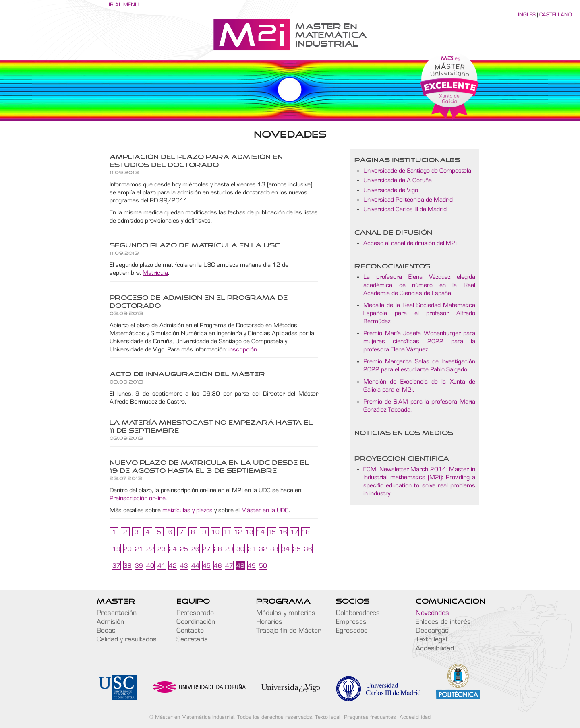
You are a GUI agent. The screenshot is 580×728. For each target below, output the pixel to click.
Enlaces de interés (443, 622)
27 (207, 549)
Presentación (117, 613)
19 (116, 549)
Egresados (352, 631)
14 (261, 532)
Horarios (269, 622)
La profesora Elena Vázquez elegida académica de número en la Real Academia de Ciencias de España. (419, 285)
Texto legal (431, 639)
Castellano (556, 15)
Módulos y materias (286, 613)
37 (116, 566)
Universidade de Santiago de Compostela (417, 171)
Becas (106, 631)
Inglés (527, 15)
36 (308, 549)
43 (184, 566)
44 (195, 566)
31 (252, 549)
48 (240, 566)
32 (263, 549)
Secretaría (192, 639)
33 (274, 549)
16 (283, 532)
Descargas (432, 631)
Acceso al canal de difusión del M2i (410, 243)
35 (297, 549)
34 (286, 549)
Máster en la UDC (265, 510)
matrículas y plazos (187, 510)
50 (263, 566)
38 (128, 566)
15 (272, 532)
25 (184, 549)
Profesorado (195, 613)
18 (306, 532)
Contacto (190, 631)
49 (252, 566)
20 (128, 549)
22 (150, 549)
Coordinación (196, 622)
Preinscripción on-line (138, 498)
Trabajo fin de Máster (288, 631)
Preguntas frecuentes (370, 717)
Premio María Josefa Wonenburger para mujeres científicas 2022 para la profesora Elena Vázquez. (419, 341)
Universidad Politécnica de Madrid (408, 200)
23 (162, 549)
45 (207, 566)
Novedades (432, 613)
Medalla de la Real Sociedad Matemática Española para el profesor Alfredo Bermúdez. (419, 313)
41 (162, 566)
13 (249, 532)
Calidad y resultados (127, 639)
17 (294, 532)
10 (215, 532)
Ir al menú (124, 5)
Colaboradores (358, 613)
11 (227, 532)
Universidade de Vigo (391, 190)
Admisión (110, 622)
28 (218, 549)
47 (229, 566)
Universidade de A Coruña (398, 180)
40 (150, 566)
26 (195, 549)
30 (240, 549)
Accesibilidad (435, 648)
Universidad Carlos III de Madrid (405, 209)
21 (139, 549)
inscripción (243, 349)
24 (173, 549)
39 (139, 566)
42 (173, 566)
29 (229, 549)
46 (218, 566)
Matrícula (155, 273)
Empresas (351, 622)
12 (238, 532)
